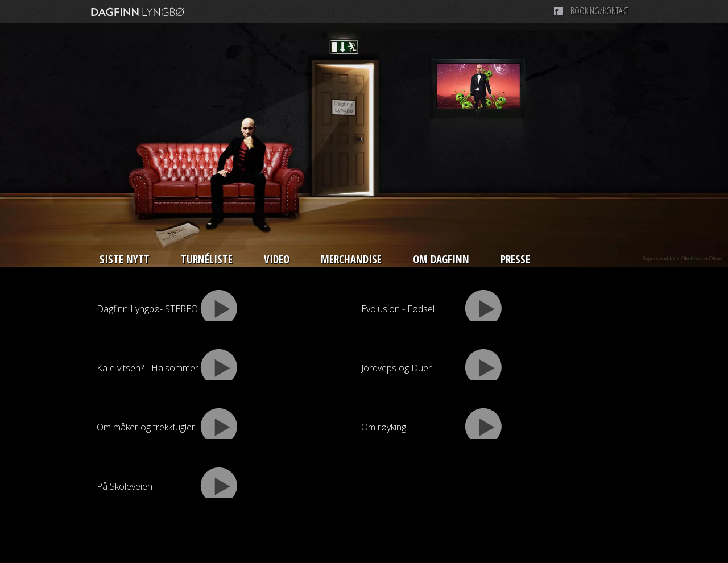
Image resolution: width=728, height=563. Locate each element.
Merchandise (351, 259)
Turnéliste (207, 259)
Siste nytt (125, 259)
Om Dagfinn (441, 259)
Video (277, 259)
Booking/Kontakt (599, 11)
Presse (515, 259)
